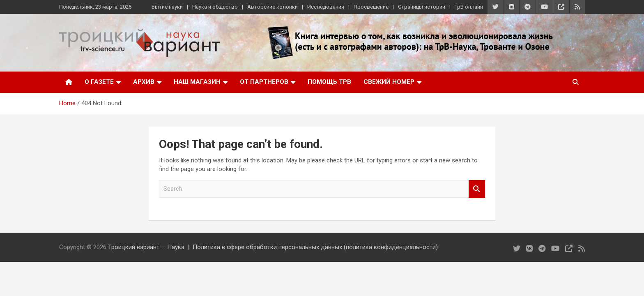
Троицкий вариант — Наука (146, 247)
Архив (144, 82)
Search (477, 189)
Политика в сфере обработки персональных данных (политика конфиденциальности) (315, 247)
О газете (99, 82)
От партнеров (264, 82)
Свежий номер (389, 82)
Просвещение (371, 7)
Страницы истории (422, 7)
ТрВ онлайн (469, 7)
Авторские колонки (273, 7)
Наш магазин (197, 82)
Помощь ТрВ (329, 82)
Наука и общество (215, 7)
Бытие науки (167, 7)
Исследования (326, 7)
